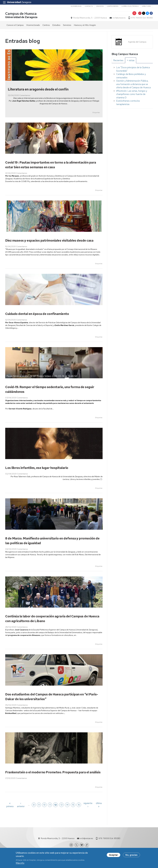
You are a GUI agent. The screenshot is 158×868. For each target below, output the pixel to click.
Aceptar (114, 855)
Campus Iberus (113, 6)
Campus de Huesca (21, 14)
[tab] (118, 60)
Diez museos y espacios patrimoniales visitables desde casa (49, 240)
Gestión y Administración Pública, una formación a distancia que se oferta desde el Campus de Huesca (133, 84)
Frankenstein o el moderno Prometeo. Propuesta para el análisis (53, 772)
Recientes (118, 60)
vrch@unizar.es (119, 18)
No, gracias (131, 855)
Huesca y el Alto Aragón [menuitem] (85, 25)
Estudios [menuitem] (56, 25)
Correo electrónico (130, 6)
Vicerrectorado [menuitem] (33, 25)
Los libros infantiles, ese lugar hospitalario (37, 468)
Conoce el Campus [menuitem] (15, 25)
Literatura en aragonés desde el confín (38, 89)
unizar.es (100, 6)
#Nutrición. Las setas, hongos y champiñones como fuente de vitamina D (132, 94)
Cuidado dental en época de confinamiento (37, 314)
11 (50, 805)
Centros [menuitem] (46, 25)
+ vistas (131, 60)
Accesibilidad (76, 6)
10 (44, 805)
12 (56, 805)
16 (79, 805)
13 (61, 805)
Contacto (89, 6)
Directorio (146, 6)
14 (67, 805)
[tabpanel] (132, 86)
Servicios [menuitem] (67, 25)
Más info (20, 863)
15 (73, 805)
